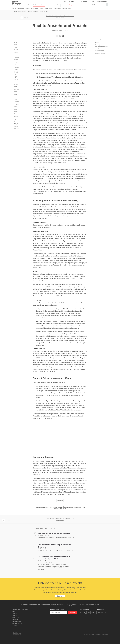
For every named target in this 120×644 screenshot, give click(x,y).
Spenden (72, 5)
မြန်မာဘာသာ (17, 89)
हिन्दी (15, 65)
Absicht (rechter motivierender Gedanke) (101, 46)
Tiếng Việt (17, 124)
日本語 (16, 72)
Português (17, 102)
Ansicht (97, 42)
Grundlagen (28, 5)
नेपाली (16, 92)
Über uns (64, 5)
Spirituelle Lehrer (67, 8)
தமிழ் (16, 109)
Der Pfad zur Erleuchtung (32, 8)
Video (92, 1)
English (16, 50)
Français (16, 57)
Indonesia (17, 67)
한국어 (16, 79)
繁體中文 (16, 129)
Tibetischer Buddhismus (39, 5)
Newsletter (15, 619)
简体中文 (16, 126)
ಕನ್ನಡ (15, 77)
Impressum (105, 634)
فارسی (16, 55)
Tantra (51, 8)
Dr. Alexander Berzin (57, 30)
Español (16, 52)
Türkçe (16, 117)
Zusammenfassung (100, 53)
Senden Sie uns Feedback (20, 609)
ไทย (15, 114)
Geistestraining (44, 8)
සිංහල (16, 107)
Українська (17, 119)
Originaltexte (57, 8)
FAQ (13, 611)
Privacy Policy (16, 617)
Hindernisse (60, 500)
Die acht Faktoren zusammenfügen (100, 50)
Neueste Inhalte (17, 621)
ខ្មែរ (15, 75)
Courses (15, 625)
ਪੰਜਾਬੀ (16, 94)
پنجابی (16, 97)
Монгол (16, 84)
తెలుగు (16, 112)
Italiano (16, 70)
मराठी (15, 87)
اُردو (15, 121)
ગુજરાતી (16, 60)
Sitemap (15, 613)
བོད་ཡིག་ (16, 47)
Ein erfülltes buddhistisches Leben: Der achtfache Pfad (60, 16)
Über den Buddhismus (18, 8)
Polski (16, 99)
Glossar (84, 1)
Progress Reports (17, 623)
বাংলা (15, 45)
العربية (16, 42)
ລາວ (15, 82)
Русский (16, 104)
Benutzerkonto (102, 1)
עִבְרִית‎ (16, 62)
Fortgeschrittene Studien (53, 5)
